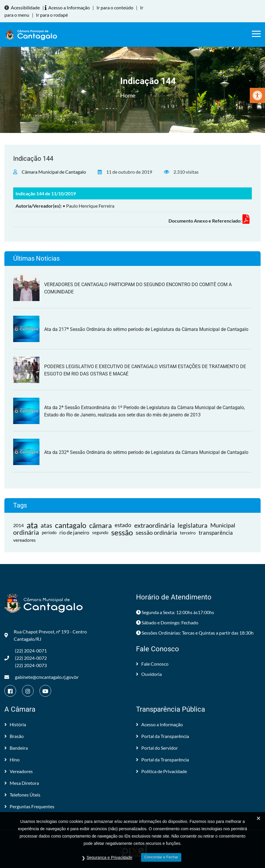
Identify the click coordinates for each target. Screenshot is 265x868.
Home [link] (128, 95)
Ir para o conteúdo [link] (115, 7)
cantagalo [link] (71, 525)
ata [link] (32, 525)
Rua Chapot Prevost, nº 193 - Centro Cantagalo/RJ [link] (46, 635)
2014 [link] (18, 525)
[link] (257, 95)
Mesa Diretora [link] (22, 783)
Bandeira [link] (16, 748)
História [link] (15, 724)
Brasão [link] (14, 736)
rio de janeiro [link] (74, 532)
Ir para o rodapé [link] (52, 15)
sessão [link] (122, 533)
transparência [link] (216, 533)
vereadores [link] (24, 540)
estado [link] (123, 525)
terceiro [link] (188, 533)
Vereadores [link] (19, 771)
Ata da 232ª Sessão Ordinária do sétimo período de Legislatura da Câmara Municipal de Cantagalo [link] (146, 452)
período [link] (49, 532)
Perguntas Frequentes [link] (29, 806)
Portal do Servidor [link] (157, 748)
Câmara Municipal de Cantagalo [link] (54, 172)
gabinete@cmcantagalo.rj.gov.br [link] (42, 677)
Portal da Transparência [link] (162, 736)
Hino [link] (12, 759)
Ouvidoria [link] (149, 674)
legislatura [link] (192, 525)
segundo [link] (100, 532)
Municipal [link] (223, 525)
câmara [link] (100, 525)
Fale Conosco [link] (152, 664)
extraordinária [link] (154, 525)
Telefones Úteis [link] (22, 795)
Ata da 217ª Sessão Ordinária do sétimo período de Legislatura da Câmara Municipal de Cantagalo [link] (146, 329)
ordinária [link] (26, 533)
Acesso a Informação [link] (68, 7)
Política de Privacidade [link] (161, 771)
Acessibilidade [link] (23, 7)
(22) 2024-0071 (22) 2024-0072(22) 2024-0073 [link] (26, 658)
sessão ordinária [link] (156, 532)
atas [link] (46, 525)
